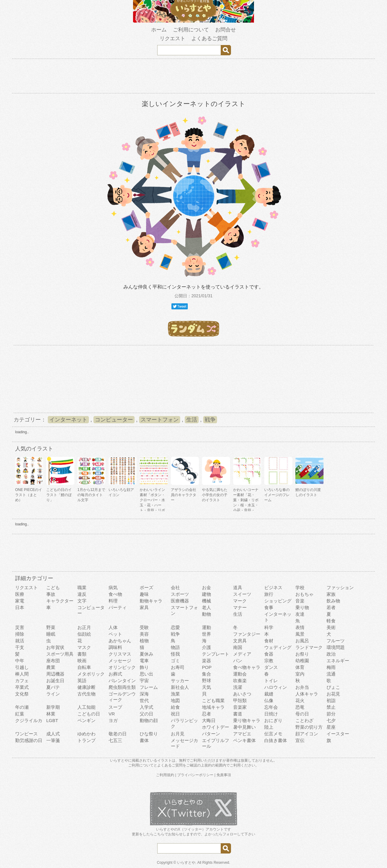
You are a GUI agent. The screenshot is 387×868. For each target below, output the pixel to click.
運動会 (240, 674)
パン (238, 661)
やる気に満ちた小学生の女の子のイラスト (215, 495)
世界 (207, 634)
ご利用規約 (165, 775)
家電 (20, 601)
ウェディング (278, 647)
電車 (144, 661)
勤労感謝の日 (29, 740)
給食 (175, 707)
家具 (144, 607)
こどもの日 (89, 714)
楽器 (207, 661)
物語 (175, 647)
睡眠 (51, 634)
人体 (113, 627)
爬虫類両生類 (122, 687)
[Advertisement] (193, 77)
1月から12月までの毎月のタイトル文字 (91, 495)
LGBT (52, 720)
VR (112, 714)
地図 (175, 700)
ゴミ (175, 661)
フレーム (149, 687)
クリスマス (120, 654)
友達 (300, 614)
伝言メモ (273, 734)
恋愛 (175, 627)
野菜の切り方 (309, 727)
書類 (82, 654)
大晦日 (209, 720)
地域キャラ (213, 707)
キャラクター (60, 601)
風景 (300, 634)
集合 (207, 674)
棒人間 (22, 674)
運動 (207, 627)
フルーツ (336, 641)
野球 (207, 681)
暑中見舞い (244, 727)
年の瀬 (22, 707)
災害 (20, 627)
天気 (207, 687)
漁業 (175, 694)
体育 (300, 667)
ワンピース (26, 734)
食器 (269, 654)
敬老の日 (118, 734)
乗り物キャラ (247, 720)
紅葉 (20, 714)
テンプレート (216, 654)
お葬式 (115, 674)
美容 (144, 634)
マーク (240, 601)
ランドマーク (309, 647)
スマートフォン (160, 420)
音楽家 (240, 707)
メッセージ (120, 661)
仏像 (269, 700)
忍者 (207, 714)
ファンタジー (247, 634)
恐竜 (300, 707)
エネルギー (338, 661)
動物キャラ (151, 601)
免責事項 (224, 775)
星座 (331, 727)
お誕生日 (55, 681)
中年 (20, 661)
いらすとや (186, 863)
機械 (207, 601)
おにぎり (273, 720)
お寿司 (178, 667)
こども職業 (213, 700)
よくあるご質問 (209, 39)
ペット (115, 634)
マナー (240, 607)
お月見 (178, 734)
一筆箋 (53, 740)
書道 (238, 714)
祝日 (175, 714)
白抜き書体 (276, 740)
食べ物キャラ (247, 667)
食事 (269, 607)
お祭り (302, 654)
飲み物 (333, 601)
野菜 (51, 627)
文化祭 (22, 694)
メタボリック (91, 674)
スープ (115, 707)
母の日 (302, 714)
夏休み (146, 654)
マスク (84, 647)
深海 (144, 694)
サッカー (180, 681)
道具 (238, 587)
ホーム (159, 30)
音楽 (300, 601)
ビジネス (273, 587)
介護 (207, 647)
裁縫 (269, 694)
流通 (331, 674)
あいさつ (242, 694)
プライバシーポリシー (195, 775)
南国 (238, 647)
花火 (300, 700)
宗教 (269, 661)
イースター (338, 734)
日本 (20, 607)
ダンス (271, 667)
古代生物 (86, 694)
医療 (20, 594)
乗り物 (302, 607)
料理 (113, 601)
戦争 (210, 420)
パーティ (118, 607)
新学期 (53, 707)
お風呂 (302, 641)
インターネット (68, 420)
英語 (82, 681)
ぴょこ (333, 687)
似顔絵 (84, 634)
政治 (331, 654)
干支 (20, 647)
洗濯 (238, 687)
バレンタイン (122, 681)
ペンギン (86, 720)
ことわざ (304, 720)
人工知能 (86, 707)
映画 (82, 661)
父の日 (146, 714)
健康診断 (86, 687)
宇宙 (144, 681)
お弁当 (302, 687)
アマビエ (242, 734)
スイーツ (242, 594)
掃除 (20, 634)
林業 (51, 714)
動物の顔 (149, 720)
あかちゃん (120, 641)
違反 (82, 594)
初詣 (331, 700)
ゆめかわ (86, 734)
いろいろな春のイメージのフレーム (277, 495)
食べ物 (115, 594)
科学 (269, 627)
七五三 (115, 740)
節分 (331, 714)
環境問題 (336, 647)
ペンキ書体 (244, 740)
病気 (113, 587)
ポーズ (146, 587)
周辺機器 (55, 674)
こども (53, 587)
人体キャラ (307, 694)
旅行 (269, 594)
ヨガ (113, 720)
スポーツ (180, 594)
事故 (51, 594)
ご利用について (191, 30)
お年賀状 (55, 647)
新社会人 (180, 687)
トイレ (271, 681)
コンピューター (114, 420)
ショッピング (278, 601)
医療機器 (180, 601)
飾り (144, 667)
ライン (53, 694)
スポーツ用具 (60, 654)
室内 (300, 674)
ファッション (340, 587)
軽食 (331, 621)
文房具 (240, 641)
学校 (300, 587)
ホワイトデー (216, 727)
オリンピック (122, 667)
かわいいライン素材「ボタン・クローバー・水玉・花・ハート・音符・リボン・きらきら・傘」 (152, 505)
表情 (300, 627)
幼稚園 (302, 661)
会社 (175, 587)
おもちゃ (304, 594)
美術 (331, 627)
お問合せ (226, 30)
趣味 (144, 594)
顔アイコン (307, 734)
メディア (242, 654)
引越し (22, 667)
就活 (20, 641)
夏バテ (53, 687)
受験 (144, 627)
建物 (207, 594)
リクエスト (172, 39)
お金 (207, 587)
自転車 (84, 667)
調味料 (115, 647)
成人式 (53, 734)
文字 (82, 601)
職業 (82, 587)
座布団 (53, 661)
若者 (331, 607)
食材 (269, 641)
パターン (211, 734)
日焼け (271, 714)
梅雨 (331, 667)
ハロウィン (276, 687)
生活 (192, 420)
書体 (144, 740)
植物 (144, 641)
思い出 (146, 674)
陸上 (269, 727)
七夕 (331, 720)
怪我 (175, 654)
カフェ (22, 681)
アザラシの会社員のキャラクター (184, 495)
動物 (207, 614)
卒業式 (22, 687)
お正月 (84, 627)
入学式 (146, 707)
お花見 (333, 694)
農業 (51, 667)
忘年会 (271, 707)
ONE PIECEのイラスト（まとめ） (29, 495)
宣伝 (300, 740)
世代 (144, 700)
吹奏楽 (240, 681)
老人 (207, 607)
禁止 (331, 707)
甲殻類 (240, 700)
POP (207, 667)
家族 (331, 594)
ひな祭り (149, 734)
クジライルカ (29, 720)
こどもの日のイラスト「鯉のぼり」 (59, 495)
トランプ (86, 740)
